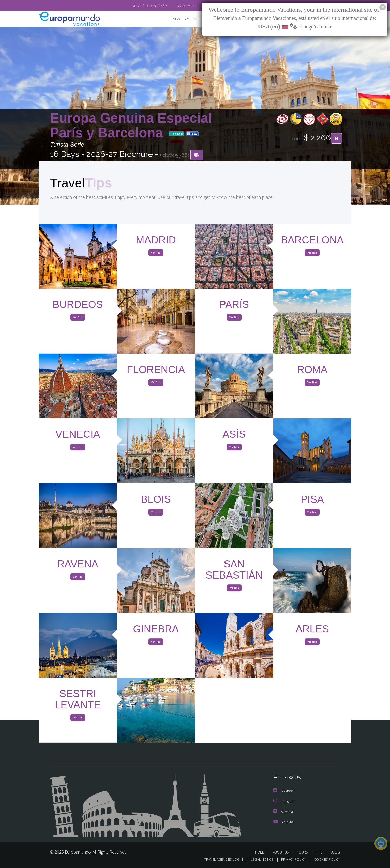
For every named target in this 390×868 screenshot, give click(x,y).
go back (176, 134)
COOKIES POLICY (326, 859)
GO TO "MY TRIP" (179, 6)
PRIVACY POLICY (291, 859)
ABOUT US (282, 852)
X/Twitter (283, 811)
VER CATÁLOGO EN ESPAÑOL (139, 6)
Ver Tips (156, 254)
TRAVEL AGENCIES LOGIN (219, 859)
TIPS (320, 852)
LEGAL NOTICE (259, 859)
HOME (262, 852)
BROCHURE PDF (193, 19)
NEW (171, 19)
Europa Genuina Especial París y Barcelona (131, 126)
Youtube (283, 822)
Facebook (284, 791)
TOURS (303, 852)
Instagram (284, 801)
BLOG (335, 852)
